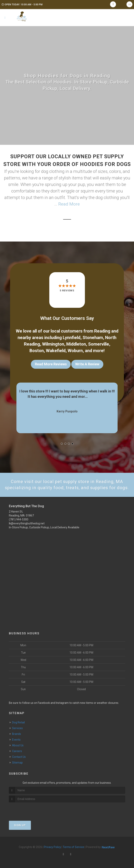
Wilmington (53, 344)
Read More (69, 204)
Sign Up (20, 825)
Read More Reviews (51, 364)
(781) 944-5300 (19, 519)
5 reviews (67, 290)
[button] (62, 444)
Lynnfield (72, 338)
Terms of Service (73, 847)
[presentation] (30, 810)
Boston (37, 351)
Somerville (99, 344)
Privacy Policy (52, 847)
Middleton (76, 344)
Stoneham (93, 338)
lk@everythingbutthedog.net (27, 523)
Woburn (75, 351)
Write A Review (87, 364)
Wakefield (56, 351)
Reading (102, 331)
